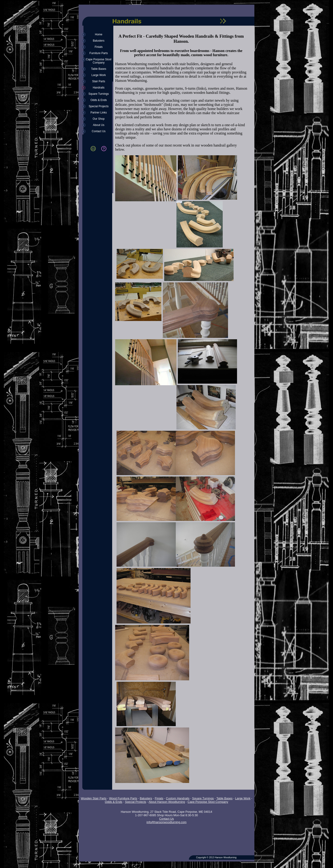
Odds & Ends (99, 100)
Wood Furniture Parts (123, 798)
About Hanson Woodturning (167, 802)
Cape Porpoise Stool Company (99, 61)
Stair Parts (99, 81)
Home (99, 34)
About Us (99, 125)
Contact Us (99, 131)
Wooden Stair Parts (94, 798)
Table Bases (99, 69)
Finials (99, 47)
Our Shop (99, 119)
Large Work (99, 75)
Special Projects (99, 106)
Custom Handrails (178, 798)
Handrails (99, 88)
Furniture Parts (99, 53)
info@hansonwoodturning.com (166, 822)
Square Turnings (99, 94)
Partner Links (99, 113)
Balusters (99, 41)
